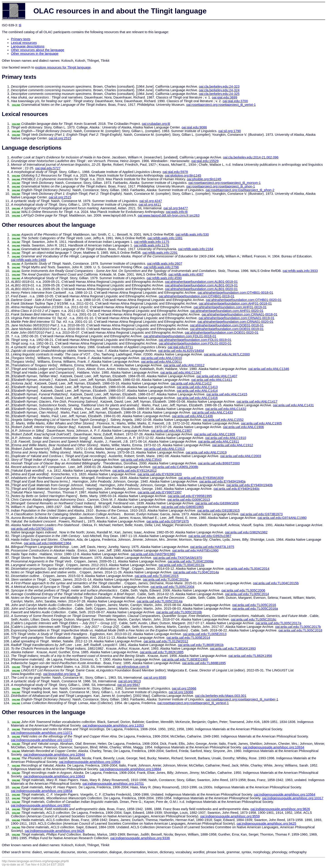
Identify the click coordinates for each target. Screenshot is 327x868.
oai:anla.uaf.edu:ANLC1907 (171, 431)
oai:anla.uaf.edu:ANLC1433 (212, 412)
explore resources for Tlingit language (63, 67)
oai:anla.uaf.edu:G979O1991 (32, 529)
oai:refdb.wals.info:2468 (28, 260)
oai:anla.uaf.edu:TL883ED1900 (185, 659)
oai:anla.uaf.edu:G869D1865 (182, 507)
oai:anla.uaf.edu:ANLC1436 (192, 416)
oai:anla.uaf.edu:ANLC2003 (241, 456)
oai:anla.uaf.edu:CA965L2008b (175, 467)
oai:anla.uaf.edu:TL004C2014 (247, 569)
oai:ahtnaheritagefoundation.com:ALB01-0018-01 (201, 282)
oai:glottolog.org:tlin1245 (183, 175)
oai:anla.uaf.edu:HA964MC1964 (48, 543)
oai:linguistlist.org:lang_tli (62, 674)
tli (20, 25)
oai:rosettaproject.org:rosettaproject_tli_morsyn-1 (224, 183)
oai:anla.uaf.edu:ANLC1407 (217, 376)
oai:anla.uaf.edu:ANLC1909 (215, 434)
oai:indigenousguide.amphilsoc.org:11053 (113, 725)
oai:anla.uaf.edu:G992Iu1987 (210, 536)
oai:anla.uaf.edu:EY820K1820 (160, 474)
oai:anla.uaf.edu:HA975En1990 (195, 550)
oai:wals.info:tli (177, 212)
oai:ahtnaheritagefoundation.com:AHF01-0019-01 (230, 307)
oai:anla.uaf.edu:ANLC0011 (161, 362)
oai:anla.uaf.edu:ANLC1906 (243, 427)
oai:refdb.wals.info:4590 (164, 278)
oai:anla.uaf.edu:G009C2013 (189, 500)
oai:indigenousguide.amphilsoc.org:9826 (280, 809)
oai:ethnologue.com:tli (133, 667)
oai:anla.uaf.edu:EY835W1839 (201, 478)
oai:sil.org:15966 (184, 688)
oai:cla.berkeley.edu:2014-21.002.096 (251, 157)
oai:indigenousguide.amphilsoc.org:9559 (230, 816)
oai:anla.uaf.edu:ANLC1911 (218, 441)
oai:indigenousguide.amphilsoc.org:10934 (274, 747)
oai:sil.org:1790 (229, 131)
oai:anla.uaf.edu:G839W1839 (217, 503)
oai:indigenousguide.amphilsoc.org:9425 (266, 824)
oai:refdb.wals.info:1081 (165, 238)
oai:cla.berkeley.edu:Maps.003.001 (221, 696)
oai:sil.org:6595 (155, 678)
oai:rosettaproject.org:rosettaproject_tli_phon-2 (240, 190)
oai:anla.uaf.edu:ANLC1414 (197, 391)
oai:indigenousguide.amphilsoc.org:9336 (140, 838)
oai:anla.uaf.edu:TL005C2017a (278, 623)
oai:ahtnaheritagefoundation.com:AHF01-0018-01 (235, 303)
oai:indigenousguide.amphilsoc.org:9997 (41, 805)
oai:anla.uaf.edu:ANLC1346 (269, 369)
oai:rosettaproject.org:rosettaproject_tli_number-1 (242, 699)
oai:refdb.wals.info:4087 (186, 274)
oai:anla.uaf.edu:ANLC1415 (227, 394)
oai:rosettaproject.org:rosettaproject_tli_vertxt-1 (221, 105)
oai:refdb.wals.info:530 (192, 234)
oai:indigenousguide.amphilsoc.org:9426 (54, 831)
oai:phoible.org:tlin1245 (204, 179)
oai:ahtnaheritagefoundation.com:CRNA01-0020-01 (235, 322)
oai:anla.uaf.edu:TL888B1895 (204, 663)
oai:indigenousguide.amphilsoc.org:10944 (54, 755)
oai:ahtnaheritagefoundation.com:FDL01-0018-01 (180, 336)
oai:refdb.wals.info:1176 (151, 245)
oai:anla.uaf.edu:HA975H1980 (153, 554)
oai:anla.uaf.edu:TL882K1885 (162, 652)
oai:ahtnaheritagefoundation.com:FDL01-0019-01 (195, 340)
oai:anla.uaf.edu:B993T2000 (219, 463)
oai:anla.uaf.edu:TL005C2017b (298, 627)
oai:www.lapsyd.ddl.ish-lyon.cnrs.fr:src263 (169, 215)
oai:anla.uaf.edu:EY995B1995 (190, 496)
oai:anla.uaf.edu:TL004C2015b (276, 583)
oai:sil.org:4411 (150, 205)
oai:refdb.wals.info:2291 (160, 253)
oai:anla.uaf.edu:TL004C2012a (181, 565)
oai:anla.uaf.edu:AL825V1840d (181, 351)
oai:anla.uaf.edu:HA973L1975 (212, 547)
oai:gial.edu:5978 (175, 172)
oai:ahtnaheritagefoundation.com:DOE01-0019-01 (227, 329)
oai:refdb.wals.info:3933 (300, 271)
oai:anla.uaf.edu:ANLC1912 (233, 445)
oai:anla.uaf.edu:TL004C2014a (196, 572)
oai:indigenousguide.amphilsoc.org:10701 (113, 784)
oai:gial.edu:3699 (225, 97)
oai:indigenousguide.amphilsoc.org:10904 (90, 762)
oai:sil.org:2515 (60, 138)
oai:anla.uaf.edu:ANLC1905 (261, 423)
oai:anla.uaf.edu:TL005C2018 (300, 630)
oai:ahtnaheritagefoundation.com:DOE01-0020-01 (222, 333)
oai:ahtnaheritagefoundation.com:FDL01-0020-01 (195, 343)
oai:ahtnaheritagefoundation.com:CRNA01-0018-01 (240, 314)
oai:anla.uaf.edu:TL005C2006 (243, 590)
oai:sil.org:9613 (129, 681)
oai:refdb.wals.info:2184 (196, 249)
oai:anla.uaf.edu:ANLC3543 (141, 460)
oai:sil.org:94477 (176, 208)
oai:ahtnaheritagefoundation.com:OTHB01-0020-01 (244, 300)
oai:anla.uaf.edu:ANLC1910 (225, 438)
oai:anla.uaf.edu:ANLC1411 (212, 380)
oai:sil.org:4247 (151, 201)
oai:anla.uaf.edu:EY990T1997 (160, 492)
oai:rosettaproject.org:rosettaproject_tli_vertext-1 (193, 703)
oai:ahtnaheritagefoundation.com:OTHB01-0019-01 (197, 296)
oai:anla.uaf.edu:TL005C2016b (179, 612)
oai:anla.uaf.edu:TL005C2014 (247, 594)
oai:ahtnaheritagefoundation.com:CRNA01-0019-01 (236, 318)
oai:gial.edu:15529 (205, 161)
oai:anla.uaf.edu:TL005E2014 (188, 638)
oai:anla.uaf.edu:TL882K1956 (250, 656)
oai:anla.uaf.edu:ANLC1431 (293, 405)
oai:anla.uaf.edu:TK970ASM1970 (178, 558)
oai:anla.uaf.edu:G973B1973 (261, 514)
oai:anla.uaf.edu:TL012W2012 (166, 641)
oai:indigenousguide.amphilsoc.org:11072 (42, 740)
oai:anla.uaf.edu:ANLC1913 (164, 449)
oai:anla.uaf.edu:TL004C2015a (166, 579)
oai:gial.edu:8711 (181, 347)
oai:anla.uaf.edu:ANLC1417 (257, 402)
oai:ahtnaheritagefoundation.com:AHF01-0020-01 (227, 311)
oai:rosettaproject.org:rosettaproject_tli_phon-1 (221, 186)
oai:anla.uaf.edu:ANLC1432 (226, 409)
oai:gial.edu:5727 (48, 168)
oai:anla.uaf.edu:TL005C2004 (172, 587)
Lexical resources (24, 43)
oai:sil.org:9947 (129, 685)
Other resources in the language (35, 54)
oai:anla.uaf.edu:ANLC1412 (191, 383)
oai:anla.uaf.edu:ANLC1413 (197, 387)
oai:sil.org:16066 (181, 692)
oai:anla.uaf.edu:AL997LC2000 (227, 354)
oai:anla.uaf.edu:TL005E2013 (205, 634)
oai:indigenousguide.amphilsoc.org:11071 (42, 733)
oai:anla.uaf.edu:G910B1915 (219, 510)
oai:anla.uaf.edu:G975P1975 (168, 521)
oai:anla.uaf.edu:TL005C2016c (254, 619)
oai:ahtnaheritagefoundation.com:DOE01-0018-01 (227, 325)
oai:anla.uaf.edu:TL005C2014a (160, 601)
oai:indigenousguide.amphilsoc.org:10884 (130, 769)
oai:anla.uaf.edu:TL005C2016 (254, 605)
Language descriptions (28, 46)
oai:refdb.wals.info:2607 (165, 264)
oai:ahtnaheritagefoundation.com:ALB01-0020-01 (201, 289)
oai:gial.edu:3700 (235, 101)
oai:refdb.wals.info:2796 (161, 267)
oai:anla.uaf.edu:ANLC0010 (161, 358)
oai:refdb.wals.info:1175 (152, 242)
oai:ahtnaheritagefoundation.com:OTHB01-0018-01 (235, 293)
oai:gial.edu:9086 (194, 127)
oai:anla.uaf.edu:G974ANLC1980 (282, 518)
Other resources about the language (38, 50)
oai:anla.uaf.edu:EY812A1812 (135, 471)
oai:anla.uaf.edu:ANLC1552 (223, 420)
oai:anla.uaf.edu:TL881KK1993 (233, 649)
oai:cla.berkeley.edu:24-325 (219, 94)
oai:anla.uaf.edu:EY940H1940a (222, 481)
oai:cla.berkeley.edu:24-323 (219, 86)
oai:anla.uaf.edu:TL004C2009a (191, 561)
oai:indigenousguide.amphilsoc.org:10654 (42, 791)
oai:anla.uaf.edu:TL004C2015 (157, 576)
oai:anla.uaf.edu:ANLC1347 (181, 372)
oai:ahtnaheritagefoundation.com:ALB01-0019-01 (201, 285)
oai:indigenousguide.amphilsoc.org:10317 (293, 798)
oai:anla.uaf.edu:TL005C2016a (255, 609)
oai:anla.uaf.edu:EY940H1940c (237, 489)
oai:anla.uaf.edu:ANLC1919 (206, 452)
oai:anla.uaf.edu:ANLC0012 (184, 365)
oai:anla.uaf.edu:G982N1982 (246, 532)
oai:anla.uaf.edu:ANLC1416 (197, 398)
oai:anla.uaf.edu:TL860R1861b (201, 645)
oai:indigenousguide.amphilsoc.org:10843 (54, 776)
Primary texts (21, 39)
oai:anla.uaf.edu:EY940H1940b (250, 485)
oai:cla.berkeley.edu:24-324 (219, 90)
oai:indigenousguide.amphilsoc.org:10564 (285, 794)
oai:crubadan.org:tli (156, 124)
